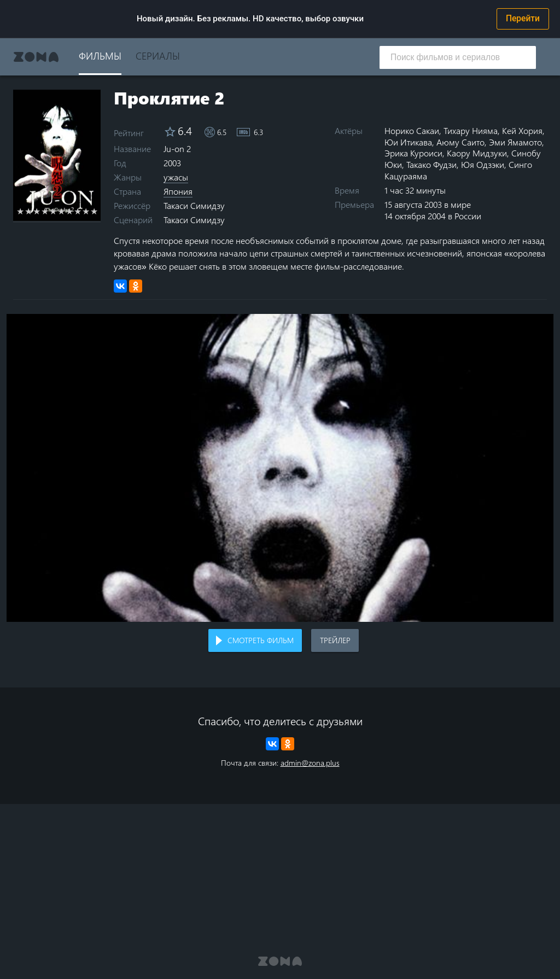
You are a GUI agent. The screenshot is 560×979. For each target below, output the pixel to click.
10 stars (94, 211)
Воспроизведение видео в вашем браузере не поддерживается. (280, 468)
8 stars (78, 211)
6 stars (62, 211)
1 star (21, 211)
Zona (36, 57)
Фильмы (100, 56)
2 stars (29, 211)
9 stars (86, 211)
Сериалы (158, 56)
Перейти (523, 19)
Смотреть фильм (261, 640)
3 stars (37, 211)
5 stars (53, 211)
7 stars (70, 211)
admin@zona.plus (310, 763)
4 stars (45, 211)
